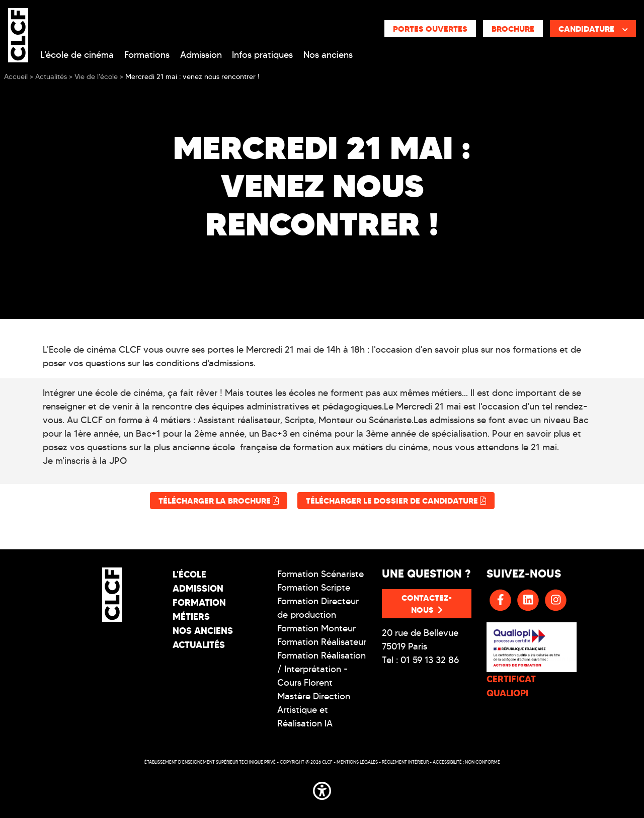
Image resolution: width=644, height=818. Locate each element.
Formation (199, 602)
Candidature (593, 29)
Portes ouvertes (430, 29)
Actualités (199, 645)
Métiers (191, 617)
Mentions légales (357, 762)
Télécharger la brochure (219, 501)
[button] (322, 789)
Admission (201, 55)
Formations (147, 55)
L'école (189, 574)
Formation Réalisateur (322, 642)
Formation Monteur (316, 628)
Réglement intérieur (405, 762)
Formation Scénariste (320, 574)
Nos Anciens (203, 631)
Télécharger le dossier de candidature (396, 501)
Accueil (16, 77)
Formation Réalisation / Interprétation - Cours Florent (321, 669)
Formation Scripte (314, 588)
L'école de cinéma (77, 55)
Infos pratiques (262, 55)
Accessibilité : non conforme (466, 762)
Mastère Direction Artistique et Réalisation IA (314, 710)
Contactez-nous (427, 604)
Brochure (513, 29)
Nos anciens (328, 55)
